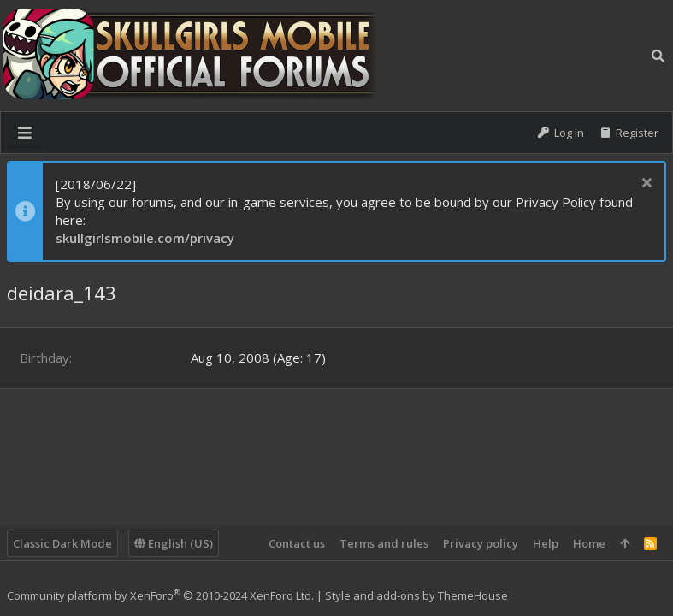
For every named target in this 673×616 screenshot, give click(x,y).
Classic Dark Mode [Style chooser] (62, 543)
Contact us (297, 543)
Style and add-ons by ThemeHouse (416, 595)
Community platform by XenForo (160, 595)
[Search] (658, 56)
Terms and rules (384, 543)
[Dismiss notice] (644, 184)
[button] (25, 133)
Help (546, 543)
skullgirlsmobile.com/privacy (145, 238)
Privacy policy (481, 543)
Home (589, 543)
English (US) (174, 543)
